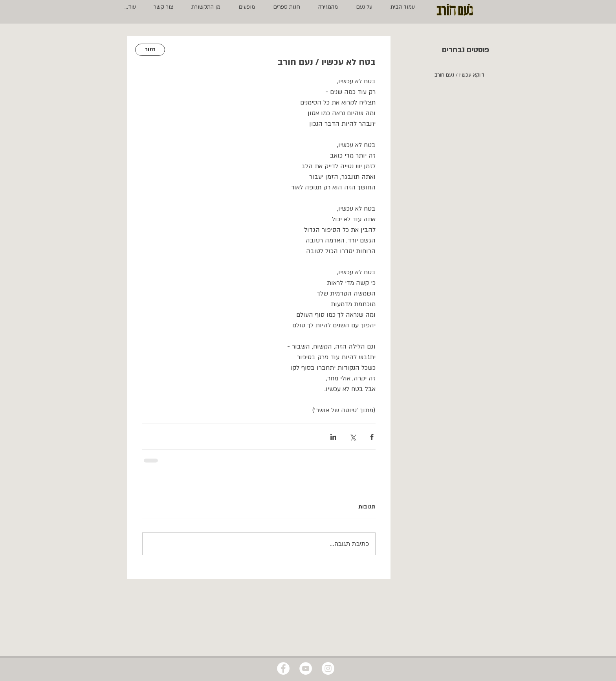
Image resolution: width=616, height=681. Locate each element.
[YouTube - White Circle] (306, 668)
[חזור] (150, 50)
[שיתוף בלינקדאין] (333, 437)
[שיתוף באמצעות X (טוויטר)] (353, 437)
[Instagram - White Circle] (328, 668)
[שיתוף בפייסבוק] (372, 437)
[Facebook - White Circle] (283, 668)
